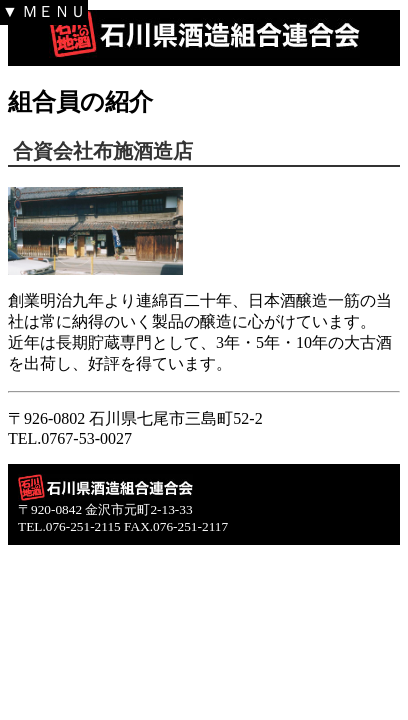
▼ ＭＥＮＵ (44, 11)
